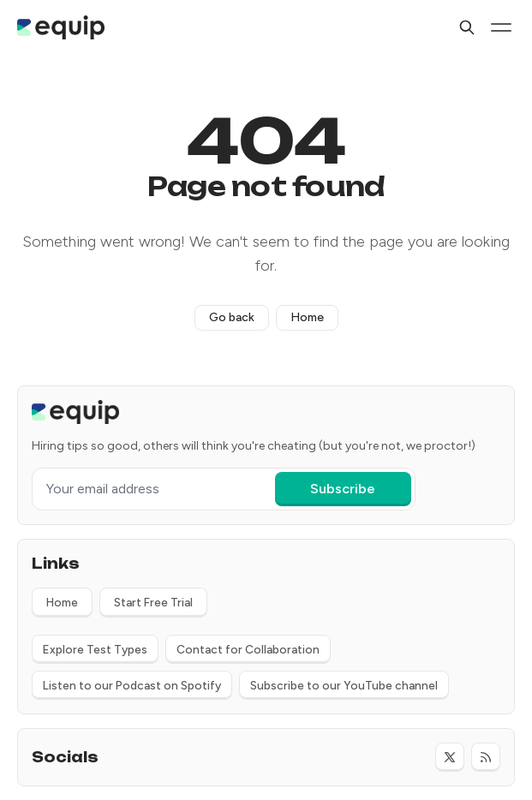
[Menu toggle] (501, 27)
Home (307, 317)
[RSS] (486, 757)
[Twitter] (450, 757)
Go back (232, 317)
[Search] (467, 27)
